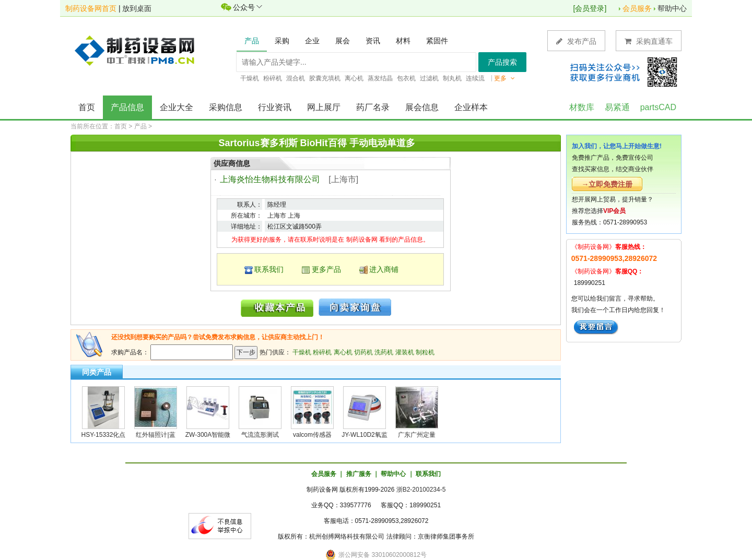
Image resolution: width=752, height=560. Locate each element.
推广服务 (359, 474)
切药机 (363, 352)
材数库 (582, 107)
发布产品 (576, 41)
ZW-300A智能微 (208, 435)
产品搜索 (502, 62)
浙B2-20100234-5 (421, 490)
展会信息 (422, 107)
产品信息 (127, 107)
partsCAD (658, 107)
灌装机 (405, 352)
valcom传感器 (312, 435)
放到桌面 (137, 8)
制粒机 (425, 352)
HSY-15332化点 (104, 435)
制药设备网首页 (91, 8)
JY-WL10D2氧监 (365, 435)
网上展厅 (324, 107)
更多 (504, 78)
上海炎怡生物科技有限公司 (270, 179)
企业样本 (471, 107)
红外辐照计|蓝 (155, 435)
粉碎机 (322, 352)
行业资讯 (275, 107)
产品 (140, 126)
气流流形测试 (260, 435)
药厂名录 (373, 107)
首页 (87, 107)
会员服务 (637, 8)
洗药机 (384, 352)
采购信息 (226, 107)
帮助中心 (672, 8)
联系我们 (269, 269)
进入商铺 (384, 269)
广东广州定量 (417, 435)
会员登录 (590, 8)
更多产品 (326, 269)
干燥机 (302, 352)
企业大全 (177, 107)
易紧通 (617, 107)
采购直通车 (649, 41)
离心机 (343, 352)
